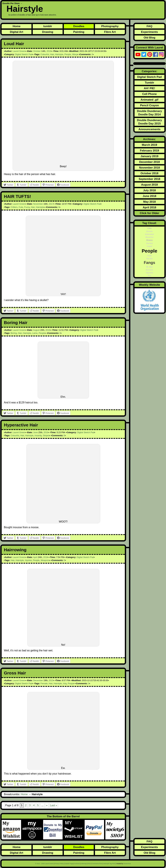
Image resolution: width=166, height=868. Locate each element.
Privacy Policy (59, 864)
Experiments (149, 32)
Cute (21, 207)
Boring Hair (16, 323)
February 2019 (149, 150)
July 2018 (149, 190)
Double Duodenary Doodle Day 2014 (149, 113)
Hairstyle (25, 9)
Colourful (45, 54)
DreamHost (127, 864)
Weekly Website (149, 285)
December (38, 680)
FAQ (149, 26)
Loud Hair (14, 44)
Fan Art (150, 259)
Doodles (79, 26)
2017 (51, 204)
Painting (79, 32)
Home (17, 26)
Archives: (150, 139)
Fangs (149, 263)
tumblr (48, 26)
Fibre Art (110, 32)
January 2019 (149, 156)
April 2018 (150, 207)
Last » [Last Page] (54, 805)
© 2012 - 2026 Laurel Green (44, 864)
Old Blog (149, 38)
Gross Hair (15, 673)
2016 (48, 330)
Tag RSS (109, 864)
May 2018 (149, 202)
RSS (89, 864)
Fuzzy (27, 207)
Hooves (150, 231)
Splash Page (69, 864)
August (36, 330)
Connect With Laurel (149, 47)
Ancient (149, 243)
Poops (71, 683)
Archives (77, 864)
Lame (35, 333)
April (35, 557)
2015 (51, 680)
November (38, 204)
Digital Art (17, 32)
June (36, 432)
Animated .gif (149, 100)
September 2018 (150, 179)
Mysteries (149, 237)
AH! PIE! (149, 88)
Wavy (75, 54)
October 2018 (149, 173)
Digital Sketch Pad (24, 54)
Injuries (28, 560)
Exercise (149, 270)
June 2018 (149, 196)
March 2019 (149, 145)
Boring (14, 333)
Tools (149, 256)
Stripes (46, 435)
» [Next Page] (47, 805)
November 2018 (149, 168)
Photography (110, 26)
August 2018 (149, 185)
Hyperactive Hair (21, 425)
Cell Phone (149, 94)
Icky (65, 683)
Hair (52, 54)
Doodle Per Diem (11, 3)
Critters (14, 207)
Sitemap (84, 864)
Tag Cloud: (149, 223)
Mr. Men (149, 267)
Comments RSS (97, 864)
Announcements (149, 129)
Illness (150, 240)
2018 (49, 51)
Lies (149, 228)
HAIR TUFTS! (17, 196)
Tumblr (149, 83)
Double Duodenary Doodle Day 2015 (149, 122)
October (37, 51)
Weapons (45, 560)
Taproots (150, 273)
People (68, 54)
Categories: (149, 71)
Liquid (149, 246)
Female (44, 683)
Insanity (38, 435)
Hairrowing (15, 550)
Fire (149, 276)
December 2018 (149, 162)
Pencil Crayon (149, 105)
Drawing (48, 32)
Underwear (149, 234)
